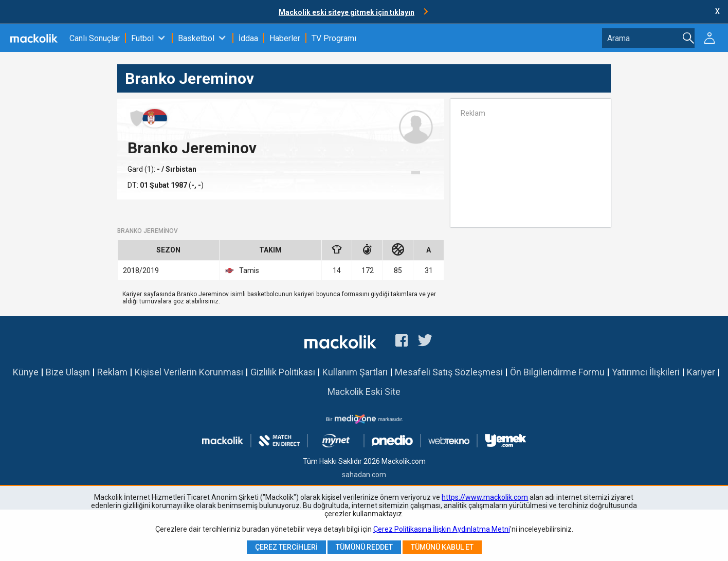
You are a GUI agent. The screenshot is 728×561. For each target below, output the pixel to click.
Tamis (242, 270)
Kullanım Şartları (355, 372)
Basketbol (196, 38)
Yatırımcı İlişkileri (646, 372)
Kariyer (701, 372)
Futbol (142, 38)
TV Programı (334, 38)
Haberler (285, 38)
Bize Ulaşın (68, 372)
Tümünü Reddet (364, 547)
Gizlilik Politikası (283, 372)
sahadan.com (364, 475)
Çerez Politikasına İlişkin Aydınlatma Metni (442, 529)
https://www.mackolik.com (485, 497)
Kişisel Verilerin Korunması (189, 372)
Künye (26, 372)
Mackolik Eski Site (364, 392)
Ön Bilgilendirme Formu (557, 372)
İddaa (248, 38)
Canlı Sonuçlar (95, 38)
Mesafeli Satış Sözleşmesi (449, 372)
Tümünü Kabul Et (442, 547)
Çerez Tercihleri (286, 547)
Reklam (112, 372)
